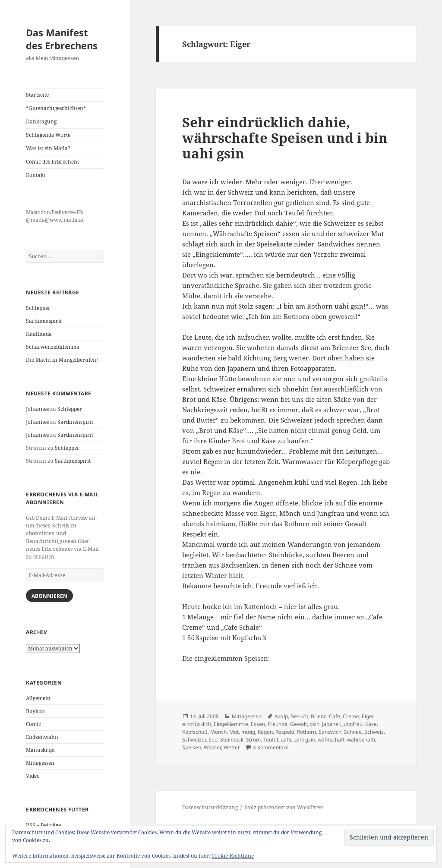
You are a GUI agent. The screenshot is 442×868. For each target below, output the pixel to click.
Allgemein (38, 698)
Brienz (319, 716)
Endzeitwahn (42, 737)
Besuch (299, 716)
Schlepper (38, 308)
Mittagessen (40, 763)
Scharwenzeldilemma (53, 347)
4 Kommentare (271, 747)
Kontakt (36, 175)
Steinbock (232, 740)
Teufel (271, 740)
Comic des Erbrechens (53, 162)
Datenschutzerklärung (210, 807)
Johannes (37, 409)
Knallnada (39, 334)
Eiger (368, 716)
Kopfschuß (195, 732)
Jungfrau (352, 724)
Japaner (331, 724)
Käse (371, 724)
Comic (33, 724)
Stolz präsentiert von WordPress (284, 807)
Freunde (278, 724)
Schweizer (194, 740)
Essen (258, 724)
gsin (314, 724)
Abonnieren (49, 596)
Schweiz (374, 732)
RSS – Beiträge (43, 825)
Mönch (218, 732)
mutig (248, 732)
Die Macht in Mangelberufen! (62, 360)
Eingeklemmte (231, 724)
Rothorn (306, 732)
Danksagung (41, 122)
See (213, 740)
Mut (234, 732)
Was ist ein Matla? (48, 148)
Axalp (281, 716)
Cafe (335, 716)
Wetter (232, 747)
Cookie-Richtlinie (233, 856)
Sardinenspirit (44, 321)
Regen (265, 732)
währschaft (331, 740)
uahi (286, 740)
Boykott (35, 711)
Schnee (353, 732)
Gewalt (298, 724)
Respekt (285, 732)
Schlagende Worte (48, 135)
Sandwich (330, 732)
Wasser (212, 747)
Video (33, 776)
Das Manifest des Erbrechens (62, 39)
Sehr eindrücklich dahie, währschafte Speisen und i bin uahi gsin (285, 138)
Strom (253, 740)
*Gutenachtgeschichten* (56, 108)
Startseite (37, 95)
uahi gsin (304, 740)
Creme (351, 716)
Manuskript (40, 750)
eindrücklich (197, 724)
